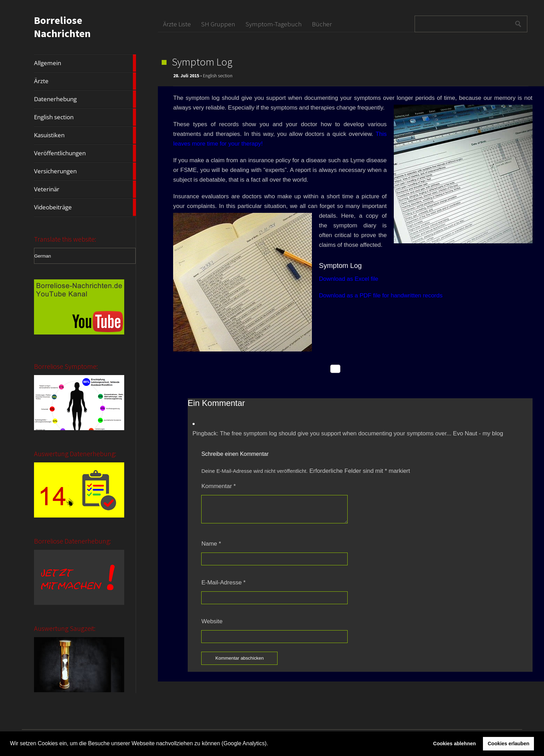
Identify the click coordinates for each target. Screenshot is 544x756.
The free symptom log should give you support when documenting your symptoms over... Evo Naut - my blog (362, 433)
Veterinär (85, 189)
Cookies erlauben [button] (509, 744)
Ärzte (85, 81)
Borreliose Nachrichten (62, 27)
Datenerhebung (85, 99)
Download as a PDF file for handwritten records (381, 296)
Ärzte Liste (177, 24)
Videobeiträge (85, 207)
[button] (271, 744)
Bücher (322, 24)
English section (85, 117)
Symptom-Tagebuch (274, 24)
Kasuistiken (85, 135)
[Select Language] (85, 256)
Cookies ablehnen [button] (454, 744)
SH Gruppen (218, 24)
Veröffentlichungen (85, 153)
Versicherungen (85, 171)
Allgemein (85, 63)
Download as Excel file (348, 279)
